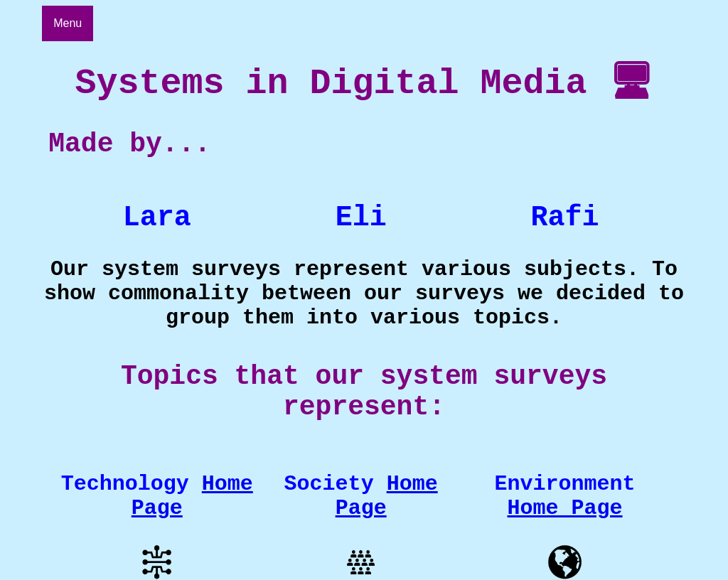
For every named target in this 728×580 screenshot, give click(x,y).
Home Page (387, 525)
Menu (68, 23)
